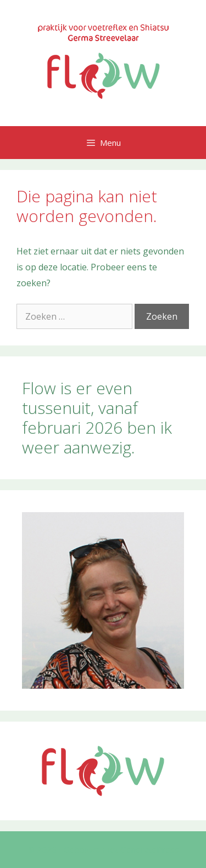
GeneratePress (150, 849)
